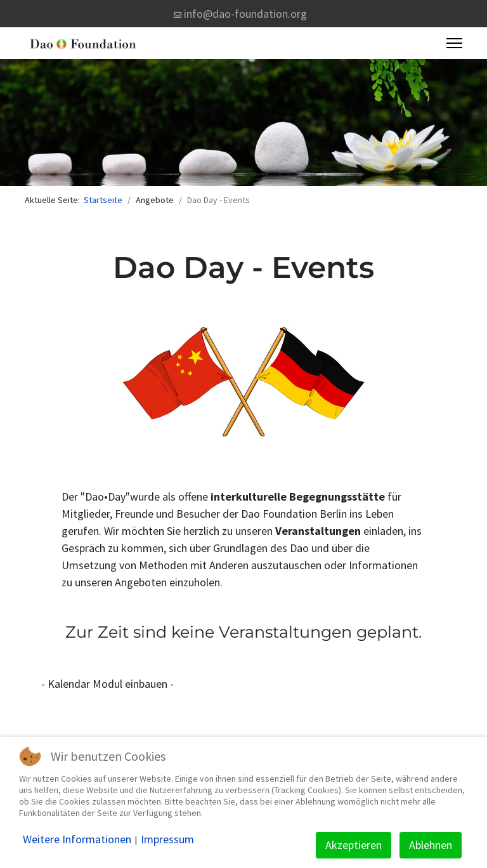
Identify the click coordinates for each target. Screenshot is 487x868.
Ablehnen (431, 845)
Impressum (167, 839)
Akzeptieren (354, 845)
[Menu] (454, 43)
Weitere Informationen (77, 839)
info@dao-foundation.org (245, 14)
